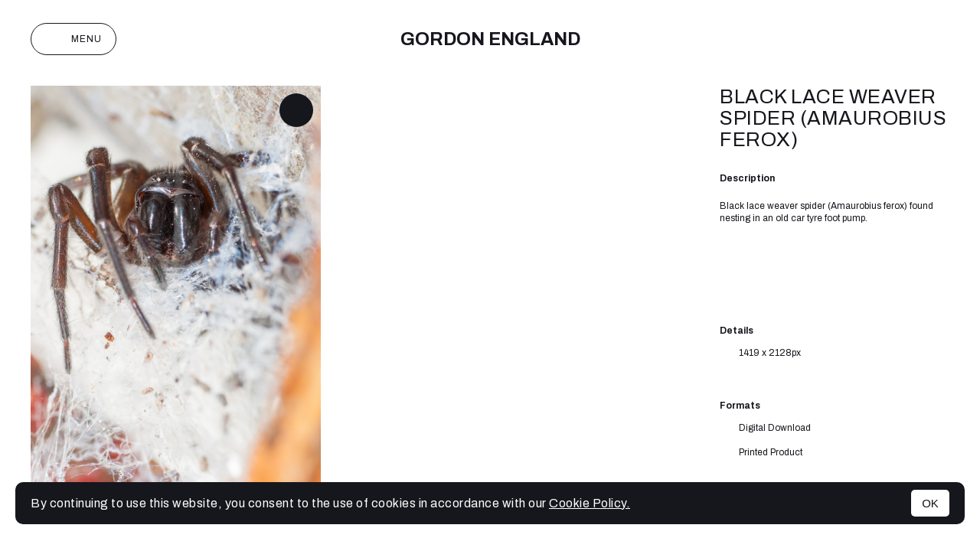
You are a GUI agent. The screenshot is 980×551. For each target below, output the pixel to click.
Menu (73, 39)
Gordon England (490, 39)
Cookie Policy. (590, 503)
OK (930, 503)
